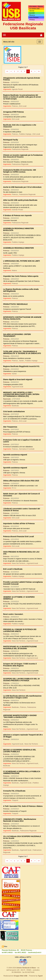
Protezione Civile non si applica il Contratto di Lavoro (22, 441)
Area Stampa (34, 17)
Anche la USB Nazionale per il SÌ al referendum (22, 187)
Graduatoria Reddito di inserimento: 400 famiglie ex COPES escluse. (20, 171)
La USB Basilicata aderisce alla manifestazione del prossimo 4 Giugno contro (22, 697)
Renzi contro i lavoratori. (13, 614)
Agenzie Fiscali (17, 89)
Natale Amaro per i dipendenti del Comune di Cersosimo (21, 495)
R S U (14, 488)
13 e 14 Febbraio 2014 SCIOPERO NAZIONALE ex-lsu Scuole (22, 837)
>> (39, 71)
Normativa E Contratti (27, 449)
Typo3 (40, 976)
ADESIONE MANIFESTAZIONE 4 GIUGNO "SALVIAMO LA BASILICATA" (20, 716)
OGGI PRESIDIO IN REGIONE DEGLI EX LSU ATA (21, 553)
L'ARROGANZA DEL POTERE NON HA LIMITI (21, 261)
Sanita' (22, 361)
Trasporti (15, 800)
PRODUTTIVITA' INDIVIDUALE (15, 304)
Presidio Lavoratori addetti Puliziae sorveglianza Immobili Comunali (23, 583)
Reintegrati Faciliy (11, 140)
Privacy (32, 20)
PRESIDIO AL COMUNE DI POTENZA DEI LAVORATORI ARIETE (20, 630)
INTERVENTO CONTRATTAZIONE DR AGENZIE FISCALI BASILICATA (22, 318)
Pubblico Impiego (25, 134)
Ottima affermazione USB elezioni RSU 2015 (21, 481)
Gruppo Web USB (21, 976)
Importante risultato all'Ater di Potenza (19, 523)
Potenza (15, 106)
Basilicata (15, 406)
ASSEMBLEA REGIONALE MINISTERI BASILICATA (18, 229)
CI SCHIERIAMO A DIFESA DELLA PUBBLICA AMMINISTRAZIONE (22, 772)
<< (7, 71)
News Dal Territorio (19, 563)
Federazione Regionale (20, 149)
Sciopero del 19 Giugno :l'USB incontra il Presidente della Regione (20, 665)
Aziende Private (17, 210)
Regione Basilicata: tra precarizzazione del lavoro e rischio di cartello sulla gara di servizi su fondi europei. (22, 97)
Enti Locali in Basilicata (13, 569)
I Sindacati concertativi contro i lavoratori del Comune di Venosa (22, 510)
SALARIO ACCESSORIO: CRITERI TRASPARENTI (17, 335)
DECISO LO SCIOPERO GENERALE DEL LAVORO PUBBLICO (20, 751)
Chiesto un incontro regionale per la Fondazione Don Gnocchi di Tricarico (23, 156)
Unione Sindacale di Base (26, 968)
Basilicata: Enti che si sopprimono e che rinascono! (20, 126)
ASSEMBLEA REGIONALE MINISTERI (18, 248)
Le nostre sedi (34, 9)
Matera (14, 270)
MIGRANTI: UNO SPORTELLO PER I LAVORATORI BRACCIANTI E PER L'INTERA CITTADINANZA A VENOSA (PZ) (21, 394)
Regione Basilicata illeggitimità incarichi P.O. (21, 366)
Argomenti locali (17, 387)
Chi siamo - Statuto (36, 6)
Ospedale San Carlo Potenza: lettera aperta (21, 276)
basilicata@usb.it (35, 952)
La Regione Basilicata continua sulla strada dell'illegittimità (21, 290)
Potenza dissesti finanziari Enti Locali (19, 536)
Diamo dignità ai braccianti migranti (18, 379)
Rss (6, 946)
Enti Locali (23, 106)
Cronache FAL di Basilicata (14, 791)
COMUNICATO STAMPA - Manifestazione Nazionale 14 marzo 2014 (20, 820)
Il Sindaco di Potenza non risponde (17, 215)
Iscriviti (32, 13)
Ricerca (32, 15)
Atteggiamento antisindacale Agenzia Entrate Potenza (22, 79)
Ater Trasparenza (10, 427)
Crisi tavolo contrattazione (14, 411)
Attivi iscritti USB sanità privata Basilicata (20, 200)
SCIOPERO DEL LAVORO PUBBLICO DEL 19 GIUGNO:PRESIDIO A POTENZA (21, 680)
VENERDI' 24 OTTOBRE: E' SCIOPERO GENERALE (19, 598)
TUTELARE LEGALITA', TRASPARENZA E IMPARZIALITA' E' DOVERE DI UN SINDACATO (22, 352)
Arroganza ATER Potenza (13, 112)
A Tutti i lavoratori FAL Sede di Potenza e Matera (23, 806)
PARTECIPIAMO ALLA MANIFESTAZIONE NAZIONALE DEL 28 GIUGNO (20, 647)
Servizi (32, 11)
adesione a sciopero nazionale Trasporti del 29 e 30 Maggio (23, 736)
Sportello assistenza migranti (15, 455)
